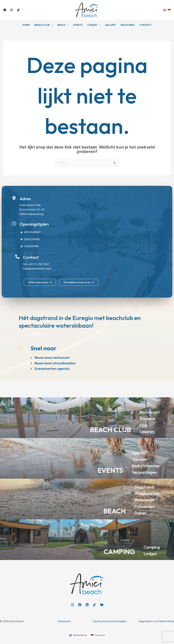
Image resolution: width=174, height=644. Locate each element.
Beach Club (43, 25)
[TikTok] (18, 10)
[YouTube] (102, 605)
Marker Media (166, 621)
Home (26, 25)
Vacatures (127, 25)
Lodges (94, 25)
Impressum (64, 621)
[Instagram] (12, 10)
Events (78, 25)
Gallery (110, 25)
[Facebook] (5, 10)
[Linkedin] (87, 605)
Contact (145, 25)
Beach (63, 25)
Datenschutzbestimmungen (110, 621)
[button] (37, 10)
